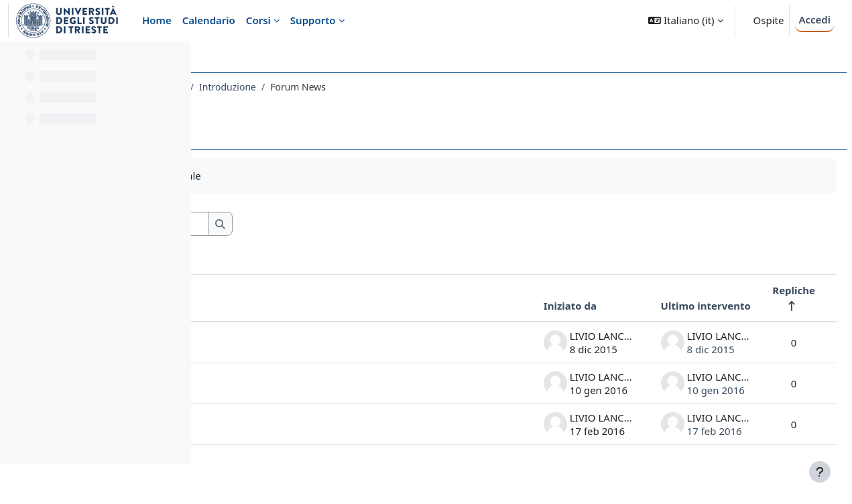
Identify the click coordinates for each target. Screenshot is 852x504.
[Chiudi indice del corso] (14, 60)
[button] (685, 20)
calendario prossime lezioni (298, 342)
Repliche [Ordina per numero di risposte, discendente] (762, 290)
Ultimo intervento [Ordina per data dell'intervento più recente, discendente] (674, 306)
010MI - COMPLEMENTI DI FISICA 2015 (302, 87)
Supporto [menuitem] (313, 20)
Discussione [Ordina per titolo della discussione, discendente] (263, 306)
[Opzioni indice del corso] (175, 60)
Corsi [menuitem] (258, 20)
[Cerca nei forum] (328, 224)
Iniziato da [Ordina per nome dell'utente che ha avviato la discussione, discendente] (538, 306)
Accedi (814, 19)
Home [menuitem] (157, 20)
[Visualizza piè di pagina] (820, 472)
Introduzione (429, 87)
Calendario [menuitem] (209, 20)
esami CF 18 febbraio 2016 (296, 424)
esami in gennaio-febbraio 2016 (308, 383)
